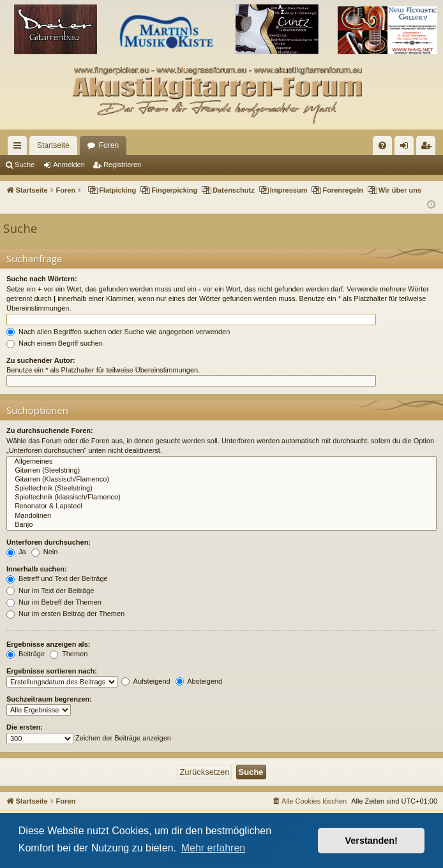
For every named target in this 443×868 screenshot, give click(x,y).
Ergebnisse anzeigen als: (48, 644)
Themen (69, 654)
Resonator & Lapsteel (221, 506)
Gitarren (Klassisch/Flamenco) (221, 480)
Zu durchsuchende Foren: (50, 430)
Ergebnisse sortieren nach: (52, 671)
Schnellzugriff (20, 148)
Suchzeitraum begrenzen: (49, 699)
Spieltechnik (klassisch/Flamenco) (221, 497)
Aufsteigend (146, 681)
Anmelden (69, 165)
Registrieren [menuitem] (429, 148)
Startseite (53, 145)
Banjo (221, 525)
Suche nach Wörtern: (42, 279)
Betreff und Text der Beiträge (57, 578)
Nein (45, 552)
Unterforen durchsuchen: (49, 542)
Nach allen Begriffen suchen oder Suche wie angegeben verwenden (118, 332)
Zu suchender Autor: (41, 360)
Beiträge (26, 654)
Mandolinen (221, 516)
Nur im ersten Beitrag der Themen (65, 614)
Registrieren (122, 165)
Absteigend (199, 681)
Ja (16, 552)
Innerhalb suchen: (37, 569)
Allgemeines (221, 462)
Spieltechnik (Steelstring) (221, 489)
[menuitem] (382, 145)
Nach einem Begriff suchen (55, 343)
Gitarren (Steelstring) (221, 471)
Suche (25, 165)
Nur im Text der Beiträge (50, 591)
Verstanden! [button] (372, 841)
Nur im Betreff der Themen (54, 602)
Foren (109, 145)
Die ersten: (25, 727)
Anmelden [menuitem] (407, 148)
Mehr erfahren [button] (214, 848)
